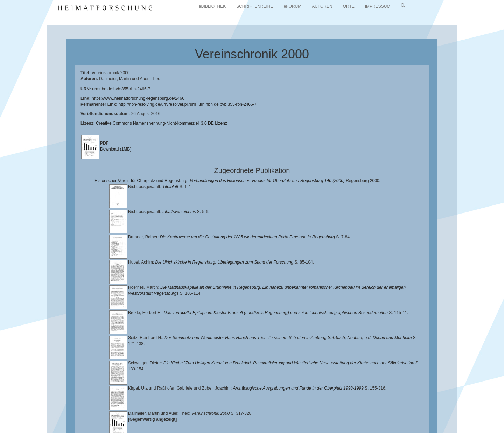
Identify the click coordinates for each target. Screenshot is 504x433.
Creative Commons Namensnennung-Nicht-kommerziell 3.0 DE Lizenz (162, 123)
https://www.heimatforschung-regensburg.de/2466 (138, 98)
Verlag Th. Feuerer (247, 418)
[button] (2, 431)
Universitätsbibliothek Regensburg (201, 412)
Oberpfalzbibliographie (398, 418)
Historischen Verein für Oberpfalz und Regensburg (422, 412)
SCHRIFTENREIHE (255, 6)
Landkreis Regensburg (74, 418)
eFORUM (293, 6)
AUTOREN (322, 6)
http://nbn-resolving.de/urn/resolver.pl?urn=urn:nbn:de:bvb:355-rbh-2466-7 (188, 104)
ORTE (349, 6)
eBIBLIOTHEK (212, 6)
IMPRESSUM (378, 6)
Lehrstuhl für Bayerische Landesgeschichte (284, 412)
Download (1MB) (116, 149)
